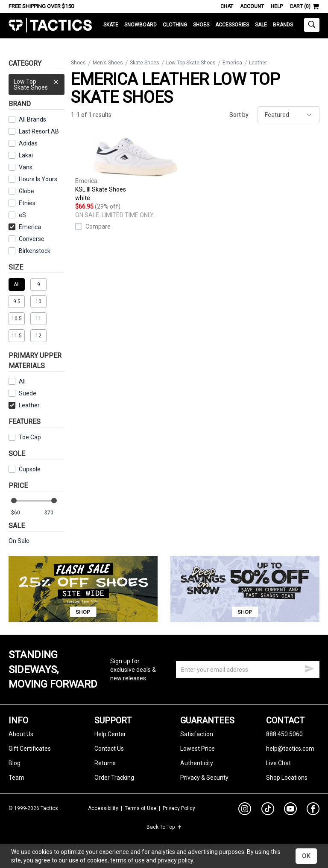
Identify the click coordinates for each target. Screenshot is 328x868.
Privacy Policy (179, 808)
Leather (24, 405)
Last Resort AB (39, 131)
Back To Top (164, 827)
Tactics (50, 25)
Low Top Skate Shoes (37, 83)
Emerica (25, 227)
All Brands (32, 119)
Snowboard (141, 25)
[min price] (21, 513)
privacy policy (175, 860)
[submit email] (309, 668)
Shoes (201, 25)
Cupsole (25, 469)
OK (306, 856)
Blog (15, 763)
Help (277, 6)
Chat (227, 6)
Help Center (110, 734)
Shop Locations (287, 778)
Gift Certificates (30, 749)
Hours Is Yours (38, 179)
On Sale (19, 541)
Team (16, 778)
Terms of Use (141, 808)
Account (252, 6)
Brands (283, 25)
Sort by (239, 115)
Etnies (27, 203)
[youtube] (290, 810)
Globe (26, 191)
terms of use (127, 860)
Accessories (232, 25)
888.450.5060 (284, 734)
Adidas (28, 143)
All (17, 381)
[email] (248, 670)
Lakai (26, 155)
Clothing (175, 25)
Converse (32, 239)
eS (22, 215)
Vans (26, 167)
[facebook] (313, 810)
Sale (261, 25)
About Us (21, 734)
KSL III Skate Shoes (135, 168)
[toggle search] (312, 25)
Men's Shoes (108, 63)
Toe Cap (25, 437)
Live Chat (278, 763)
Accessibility (103, 808)
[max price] (54, 513)
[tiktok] (268, 810)
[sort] (288, 115)
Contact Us (109, 749)
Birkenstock (35, 251)
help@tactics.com (290, 749)
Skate (111, 25)
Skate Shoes (145, 63)
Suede (22, 393)
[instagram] (245, 810)
